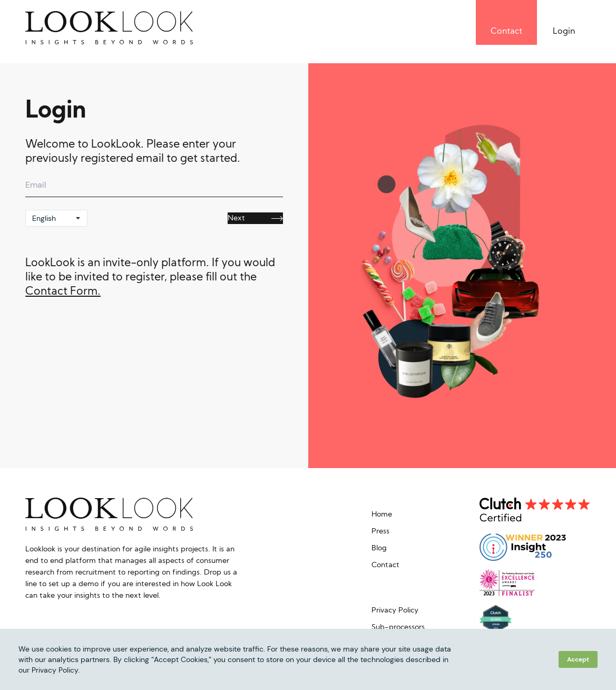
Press (380, 532)
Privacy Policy (395, 611)
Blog (379, 548)
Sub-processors (398, 628)
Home (382, 515)
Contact (385, 565)
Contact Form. (63, 292)
